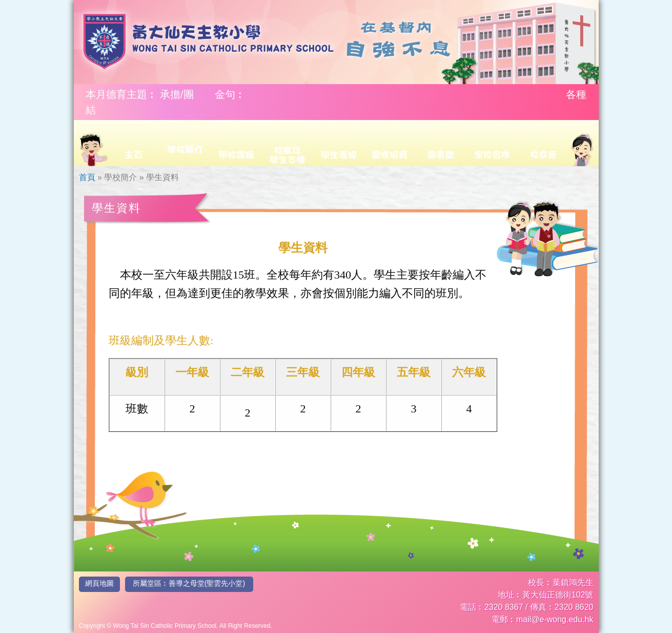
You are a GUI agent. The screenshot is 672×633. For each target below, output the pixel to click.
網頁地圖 (99, 583)
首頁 (87, 177)
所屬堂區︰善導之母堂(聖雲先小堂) (189, 583)
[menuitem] (93, 143)
